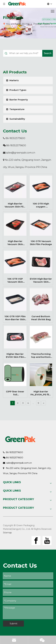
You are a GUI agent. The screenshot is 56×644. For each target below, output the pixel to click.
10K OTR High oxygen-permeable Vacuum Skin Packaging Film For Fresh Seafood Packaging (41, 205)
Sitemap (7, 533)
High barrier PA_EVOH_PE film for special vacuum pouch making (41, 393)
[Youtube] (47, 541)
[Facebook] (36, 541)
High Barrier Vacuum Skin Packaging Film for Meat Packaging (15, 243)
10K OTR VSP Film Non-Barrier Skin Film (15, 318)
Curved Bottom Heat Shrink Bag (41, 318)
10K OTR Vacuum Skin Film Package (41, 243)
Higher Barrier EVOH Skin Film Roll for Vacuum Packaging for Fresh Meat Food (15, 356)
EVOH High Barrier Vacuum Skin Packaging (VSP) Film (41, 280)
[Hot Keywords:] (48, 53)
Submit (14, 624)
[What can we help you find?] (26, 53)
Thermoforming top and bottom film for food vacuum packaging (41, 356)
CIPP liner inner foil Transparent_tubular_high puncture (15, 393)
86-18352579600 (14, 138)
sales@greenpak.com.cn (21, 153)
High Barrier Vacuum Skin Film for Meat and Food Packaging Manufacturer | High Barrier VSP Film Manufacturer (15, 205)
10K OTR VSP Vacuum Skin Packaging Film (15, 280)
